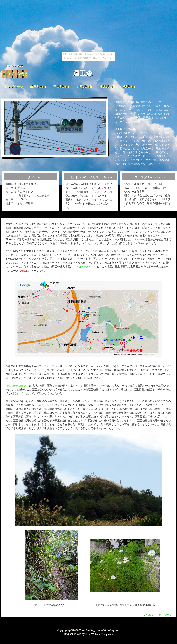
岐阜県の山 (38, 87)
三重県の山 (61, 87)
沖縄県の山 (107, 87)
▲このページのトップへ (157, 615)
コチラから (85, 267)
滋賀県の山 (84, 87)
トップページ (13, 87)
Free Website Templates (99, 634)
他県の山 (129, 87)
